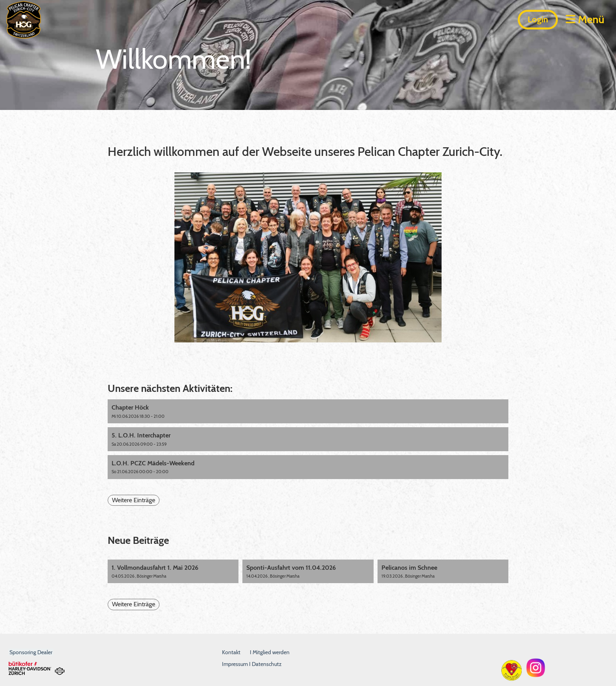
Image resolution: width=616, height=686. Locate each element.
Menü (585, 19)
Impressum (236, 664)
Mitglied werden (271, 652)
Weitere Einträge (134, 500)
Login (538, 19)
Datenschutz (267, 664)
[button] (308, 411)
